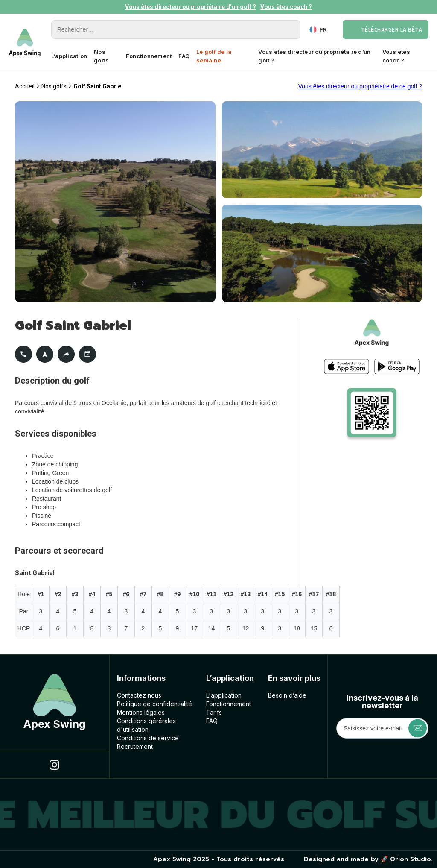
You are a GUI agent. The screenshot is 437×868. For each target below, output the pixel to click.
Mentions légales (141, 712)
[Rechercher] (176, 29)
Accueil (25, 86)
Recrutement (135, 746)
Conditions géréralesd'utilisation (146, 725)
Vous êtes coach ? (286, 7)
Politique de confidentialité (154, 704)
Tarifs (214, 712)
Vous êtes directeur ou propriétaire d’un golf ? (191, 7)
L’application (69, 56)
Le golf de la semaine (214, 56)
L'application (224, 695)
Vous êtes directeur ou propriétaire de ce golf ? (360, 86)
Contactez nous (139, 695)
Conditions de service (148, 738)
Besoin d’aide (287, 695)
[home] (25, 43)
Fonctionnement (149, 56)
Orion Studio (411, 859)
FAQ (184, 56)
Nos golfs (101, 56)
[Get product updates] (382, 728)
